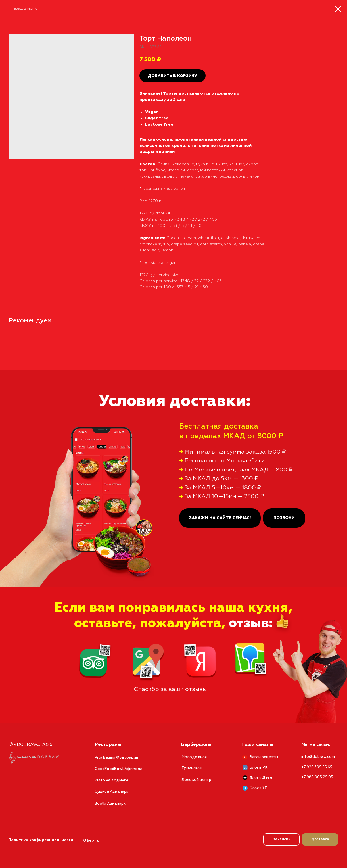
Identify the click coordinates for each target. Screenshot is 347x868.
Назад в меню (24, 9)
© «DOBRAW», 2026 (28, 739)
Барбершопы (194, 740)
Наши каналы (255, 740)
